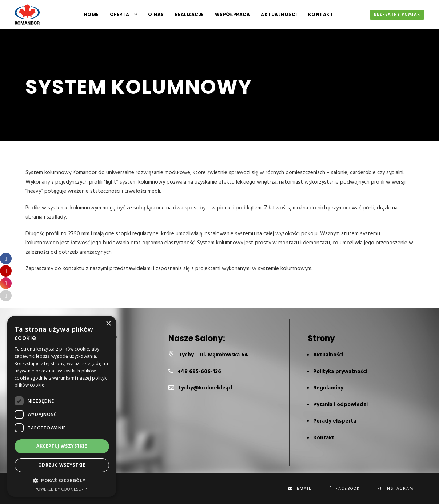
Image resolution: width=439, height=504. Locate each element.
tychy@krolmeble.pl (205, 388)
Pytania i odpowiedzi (340, 405)
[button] (62, 481)
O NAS (156, 14)
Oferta (120, 14)
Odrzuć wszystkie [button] (62, 465)
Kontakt (321, 14)
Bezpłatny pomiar (397, 15)
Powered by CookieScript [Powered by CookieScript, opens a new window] (62, 489)
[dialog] (62, 406)
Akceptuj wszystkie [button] (62, 446)
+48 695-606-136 (199, 372)
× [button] (108, 324)
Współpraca (232, 14)
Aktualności (279, 14)
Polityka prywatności (340, 372)
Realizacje (189, 14)
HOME (91, 14)
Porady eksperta (335, 421)
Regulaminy (328, 388)
